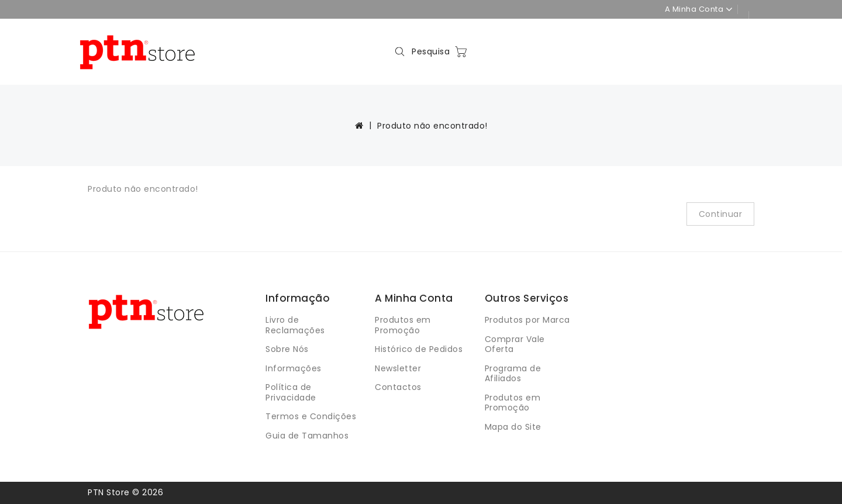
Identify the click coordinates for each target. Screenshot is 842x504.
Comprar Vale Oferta (515, 344)
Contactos (398, 387)
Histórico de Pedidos (419, 349)
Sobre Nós (287, 349)
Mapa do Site (513, 427)
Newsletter (398, 368)
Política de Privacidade (291, 392)
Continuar (721, 214)
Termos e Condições (311, 416)
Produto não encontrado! (432, 126)
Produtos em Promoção (403, 325)
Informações (294, 368)
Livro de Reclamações (295, 325)
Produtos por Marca (527, 320)
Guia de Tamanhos (307, 436)
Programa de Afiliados (513, 374)
